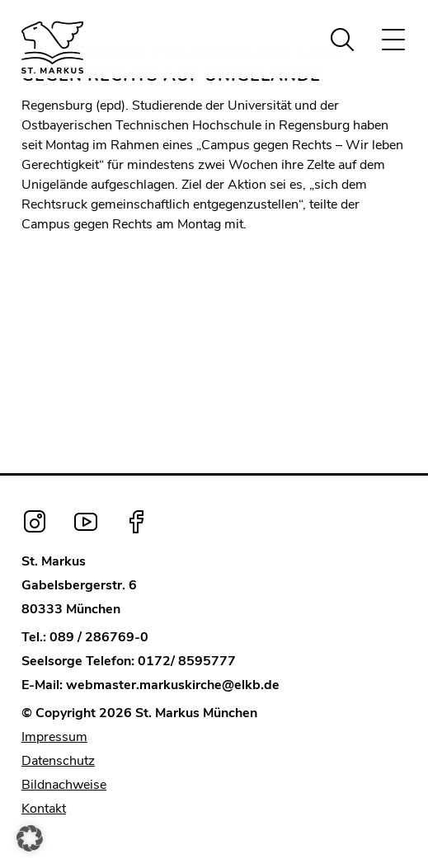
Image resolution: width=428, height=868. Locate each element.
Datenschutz (58, 761)
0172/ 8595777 (187, 661)
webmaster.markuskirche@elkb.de (173, 685)
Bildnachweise (64, 785)
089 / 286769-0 (99, 637)
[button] (30, 838)
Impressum (54, 737)
